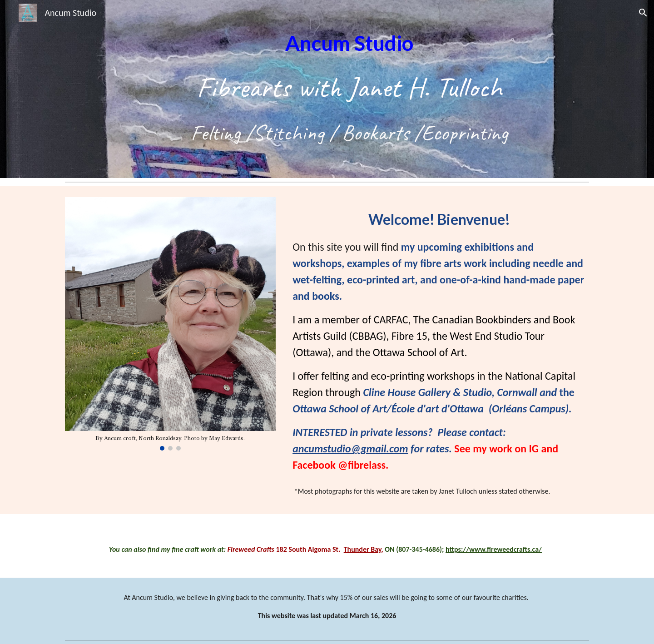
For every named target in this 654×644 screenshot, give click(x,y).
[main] (349, 89)
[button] (643, 13)
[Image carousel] (170, 324)
